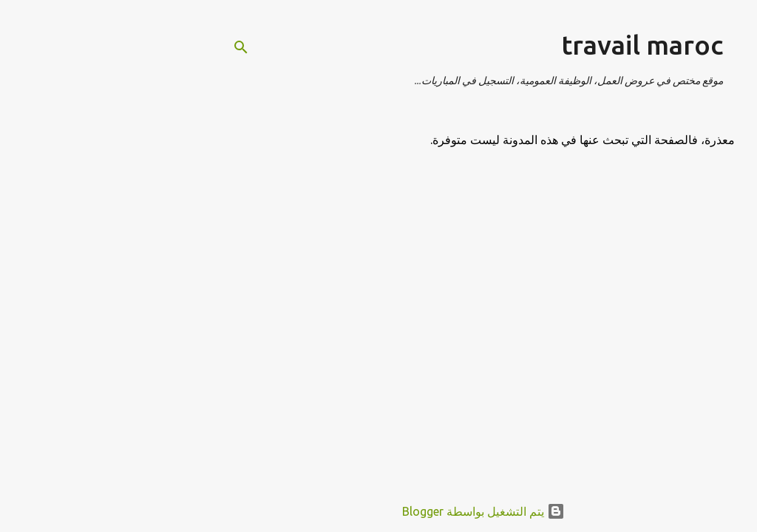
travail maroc (537, 45)
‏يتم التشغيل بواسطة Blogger (378, 511)
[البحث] (136, 47)
